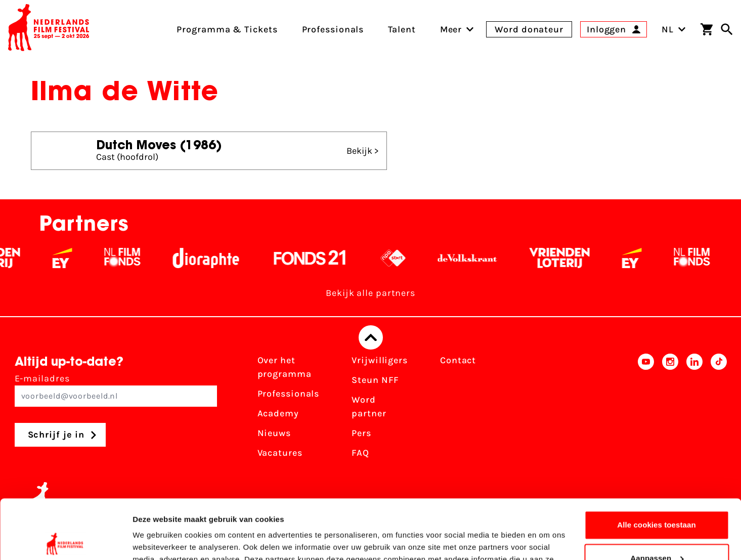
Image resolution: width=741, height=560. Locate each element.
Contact (458, 360)
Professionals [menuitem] (333, 29)
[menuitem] (451, 29)
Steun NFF (375, 380)
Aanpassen (657, 499)
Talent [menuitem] (402, 29)
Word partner (369, 406)
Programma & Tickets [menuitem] (227, 29)
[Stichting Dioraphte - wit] (213, 258)
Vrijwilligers (380, 360)
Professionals (289, 394)
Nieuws (274, 433)
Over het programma (285, 367)
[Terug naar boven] (371, 337)
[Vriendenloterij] (566, 258)
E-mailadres (116, 390)
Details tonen (157, 540)
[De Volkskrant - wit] (474, 258)
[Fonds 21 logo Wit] (317, 258)
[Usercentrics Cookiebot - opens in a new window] (66, 540)
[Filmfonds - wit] (129, 258)
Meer (451, 29)
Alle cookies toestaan (657, 466)
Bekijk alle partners (371, 293)
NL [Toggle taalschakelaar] (674, 29)
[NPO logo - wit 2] (400, 258)
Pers (361, 433)
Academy (278, 413)
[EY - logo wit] (69, 258)
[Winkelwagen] (707, 29)
